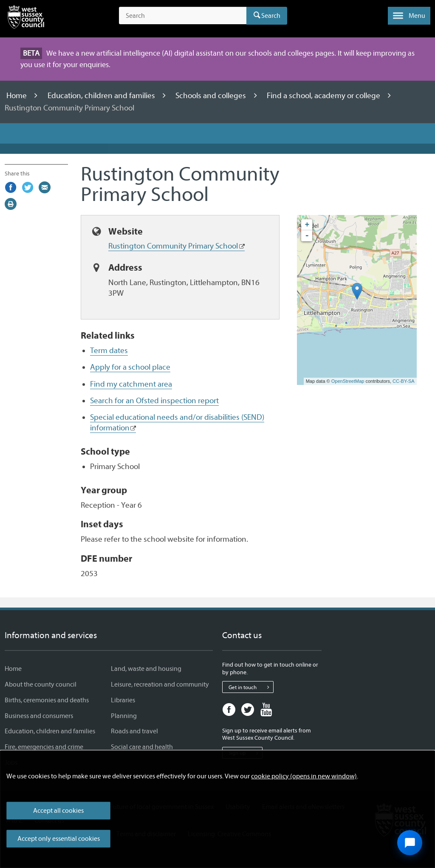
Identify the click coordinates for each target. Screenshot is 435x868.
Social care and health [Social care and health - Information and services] (142, 747)
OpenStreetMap (348, 381)
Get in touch (251, 687)
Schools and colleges (212, 96)
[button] (409, 16)
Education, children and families (102, 96)
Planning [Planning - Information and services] (124, 716)
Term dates (109, 351)
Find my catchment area (131, 384)
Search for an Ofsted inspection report (154, 401)
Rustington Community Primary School (173, 246)
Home (17, 96)
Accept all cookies (58, 811)
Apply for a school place (130, 367)
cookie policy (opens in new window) (304, 776)
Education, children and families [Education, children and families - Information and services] (50, 731)
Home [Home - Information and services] (13, 669)
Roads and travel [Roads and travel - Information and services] (134, 731)
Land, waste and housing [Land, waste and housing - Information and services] (146, 669)
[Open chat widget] (410, 843)
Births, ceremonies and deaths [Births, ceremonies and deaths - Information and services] (47, 700)
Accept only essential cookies (59, 839)
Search (271, 16)
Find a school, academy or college (324, 96)
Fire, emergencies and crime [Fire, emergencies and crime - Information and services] (44, 747)
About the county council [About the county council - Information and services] (41, 684)
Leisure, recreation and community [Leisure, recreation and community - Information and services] (160, 684)
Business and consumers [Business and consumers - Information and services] (39, 716)
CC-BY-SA (404, 381)
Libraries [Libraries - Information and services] (123, 700)
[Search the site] (183, 16)
